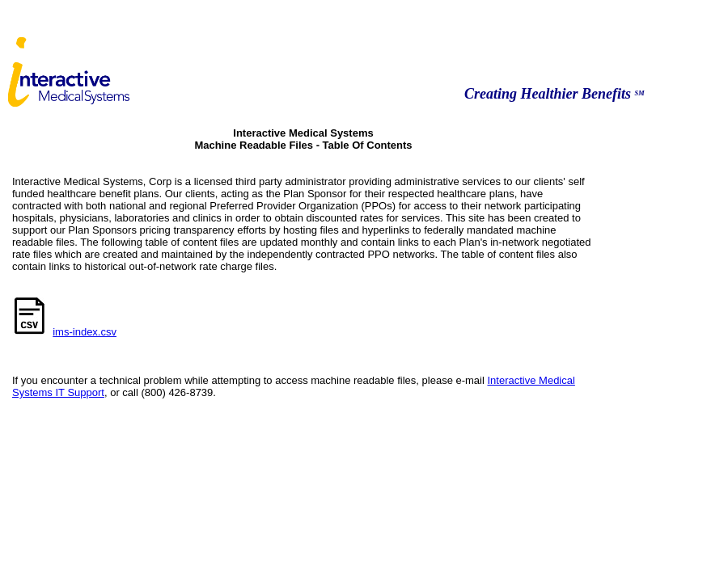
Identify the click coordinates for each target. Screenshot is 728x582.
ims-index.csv (85, 332)
